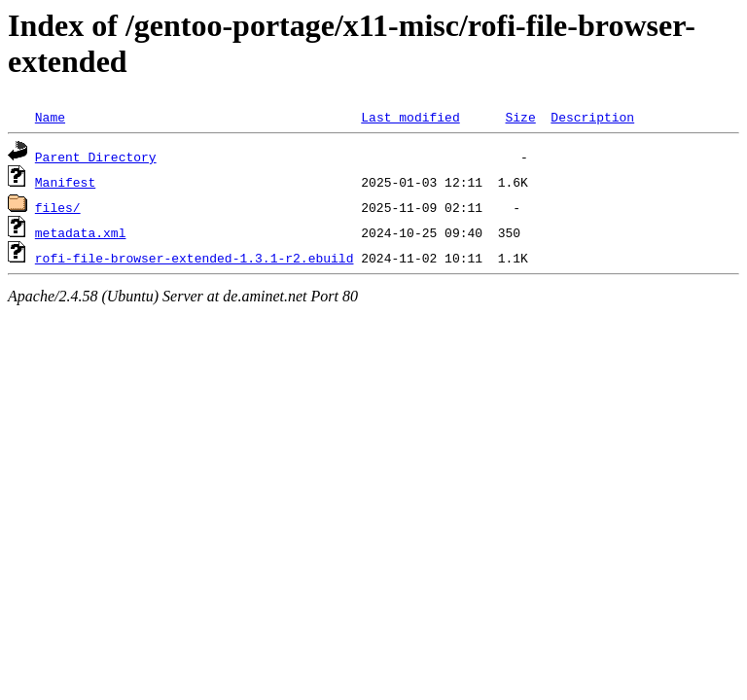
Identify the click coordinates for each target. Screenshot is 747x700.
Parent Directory (96, 157)
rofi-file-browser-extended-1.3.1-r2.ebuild (195, 258)
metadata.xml (81, 232)
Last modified (410, 117)
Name (50, 117)
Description (592, 117)
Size (520, 117)
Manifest (65, 182)
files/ (58, 207)
